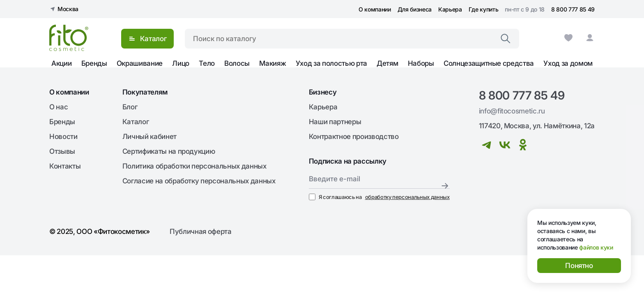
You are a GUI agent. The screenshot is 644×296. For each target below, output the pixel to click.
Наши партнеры (335, 122)
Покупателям (145, 92)
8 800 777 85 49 (573, 9)
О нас (59, 107)
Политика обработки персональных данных (194, 166)
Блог (130, 107)
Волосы (237, 63)
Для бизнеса (415, 9)
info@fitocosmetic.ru (512, 111)
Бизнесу (323, 92)
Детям (387, 63)
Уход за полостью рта (331, 63)
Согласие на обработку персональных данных (199, 181)
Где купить (484, 9)
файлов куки (596, 247)
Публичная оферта (201, 231)
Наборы (421, 63)
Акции (61, 63)
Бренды (94, 63)
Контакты (65, 166)
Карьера (450, 9)
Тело (207, 63)
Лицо (181, 63)
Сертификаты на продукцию (169, 151)
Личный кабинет (149, 136)
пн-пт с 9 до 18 (525, 9)
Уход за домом (568, 63)
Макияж (273, 63)
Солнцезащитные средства (489, 63)
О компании (375, 9)
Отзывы (62, 151)
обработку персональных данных (407, 197)
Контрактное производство (354, 136)
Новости (63, 136)
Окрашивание (140, 63)
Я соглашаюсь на (379, 197)
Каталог (136, 122)
